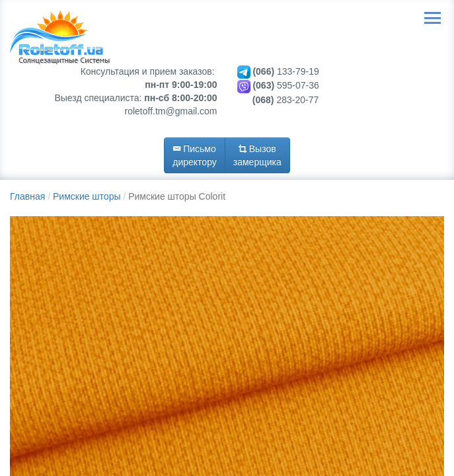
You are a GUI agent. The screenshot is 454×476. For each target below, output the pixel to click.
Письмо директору (195, 155)
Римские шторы (87, 196)
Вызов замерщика (257, 155)
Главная (27, 196)
